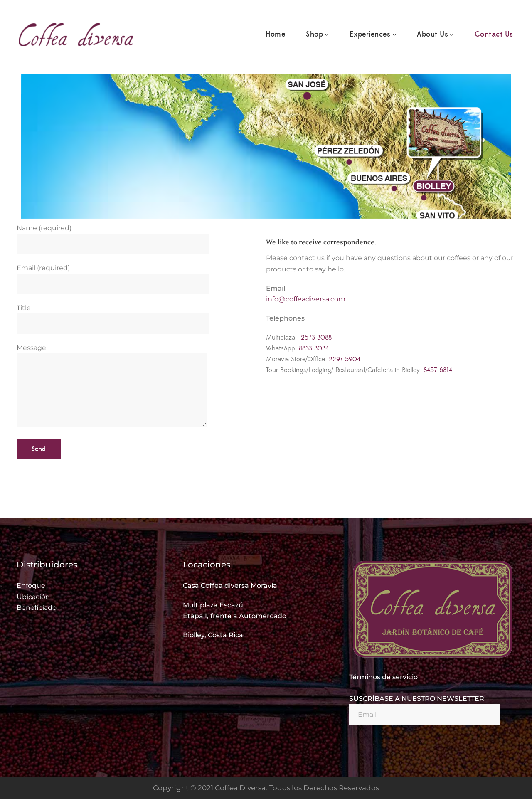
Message (112, 386)
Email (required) (113, 276)
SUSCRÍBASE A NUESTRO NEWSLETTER (417, 699)
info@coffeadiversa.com (306, 299)
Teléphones (285, 318)
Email (276, 288)
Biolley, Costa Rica (213, 635)
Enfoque (31, 586)
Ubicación (33, 597)
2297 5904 (345, 359)
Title (113, 316)
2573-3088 (316, 338)
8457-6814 (438, 370)
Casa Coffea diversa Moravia (230, 586)
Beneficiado (37, 608)
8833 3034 (314, 348)
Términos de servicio (383, 677)
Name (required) (113, 236)
